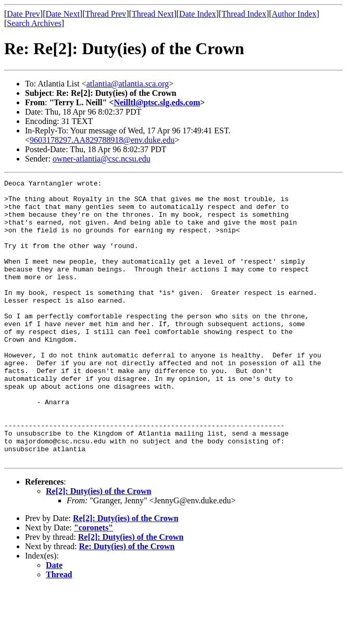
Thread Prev (106, 14)
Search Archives (34, 23)
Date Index (198, 14)
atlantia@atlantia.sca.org (128, 84)
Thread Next (153, 14)
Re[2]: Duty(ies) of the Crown (98, 547)
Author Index (294, 14)
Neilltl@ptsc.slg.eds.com (157, 102)
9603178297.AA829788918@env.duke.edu (102, 140)
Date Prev (23, 14)
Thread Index (244, 14)
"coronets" (94, 584)
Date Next (63, 14)
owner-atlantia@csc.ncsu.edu (102, 159)
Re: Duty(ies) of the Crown (127, 603)
